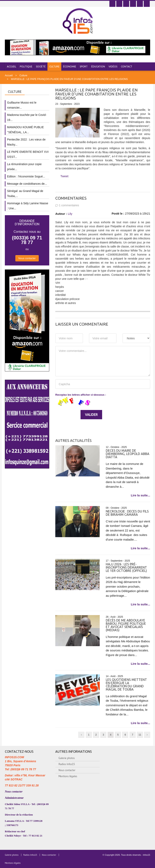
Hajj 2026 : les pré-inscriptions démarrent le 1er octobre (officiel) (126, 567)
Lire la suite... (140, 495)
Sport (84, 67)
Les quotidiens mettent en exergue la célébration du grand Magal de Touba (126, 685)
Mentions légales (68, 776)
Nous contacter (27, 258)
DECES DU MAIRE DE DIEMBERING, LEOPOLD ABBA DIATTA (128, 454)
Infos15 (147, 855)
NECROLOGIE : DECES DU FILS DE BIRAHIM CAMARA (127, 513)
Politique (26, 67)
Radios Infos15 (67, 764)
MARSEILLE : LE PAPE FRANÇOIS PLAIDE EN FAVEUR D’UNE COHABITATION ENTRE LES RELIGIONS (69, 79)
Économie (70, 67)
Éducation (98, 67)
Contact (127, 67)
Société (41, 67)
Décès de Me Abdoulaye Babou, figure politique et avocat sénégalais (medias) (126, 625)
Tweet (64, 176)
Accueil (12, 67)
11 (140, 735)
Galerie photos (67, 758)
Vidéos (113, 67)
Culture (54, 67)
